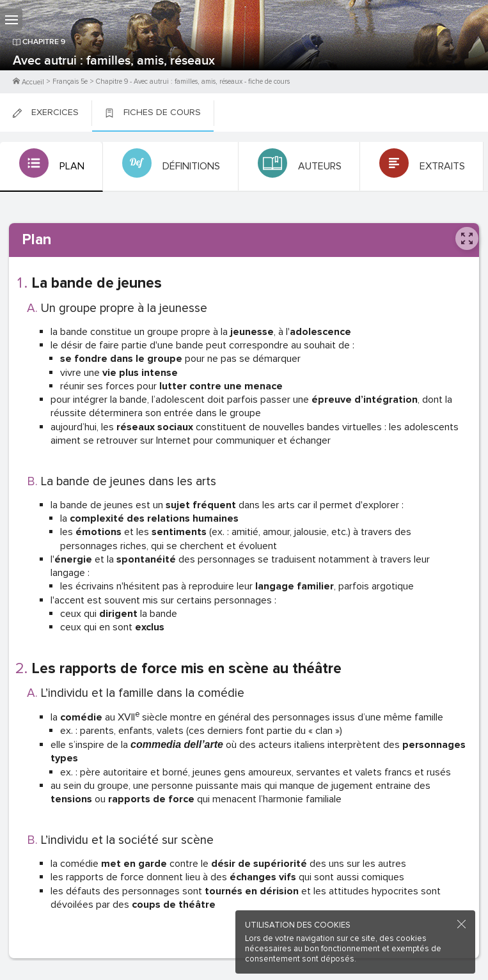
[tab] (51, 167)
